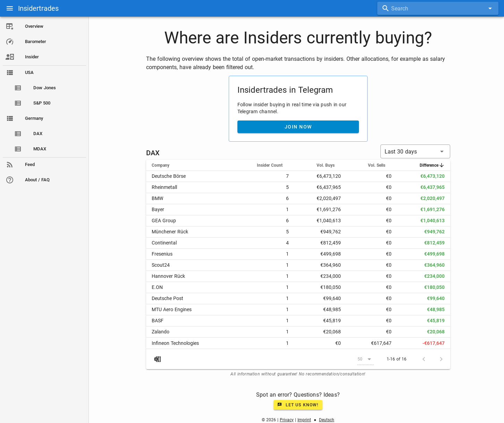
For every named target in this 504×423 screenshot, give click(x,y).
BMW (157, 198)
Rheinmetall (164, 187)
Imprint (304, 420)
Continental (164, 243)
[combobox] (438, 8)
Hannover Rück (168, 276)
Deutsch (327, 420)
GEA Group (164, 221)
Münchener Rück (170, 232)
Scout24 (161, 265)
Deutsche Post (167, 298)
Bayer (158, 209)
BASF (158, 321)
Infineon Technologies (175, 343)
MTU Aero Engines (172, 309)
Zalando (161, 332)
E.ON (157, 287)
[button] (415, 151)
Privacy (287, 420)
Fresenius (162, 254)
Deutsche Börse (169, 176)
